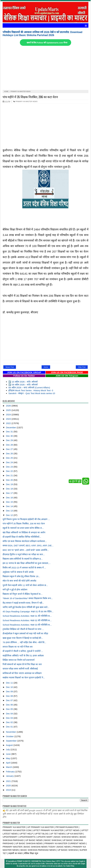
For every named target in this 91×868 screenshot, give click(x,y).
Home (46, 367)
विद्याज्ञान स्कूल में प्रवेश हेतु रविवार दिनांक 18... (21, 576)
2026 (9, 406)
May (8, 758)
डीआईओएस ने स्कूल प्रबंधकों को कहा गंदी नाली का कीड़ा (25, 633)
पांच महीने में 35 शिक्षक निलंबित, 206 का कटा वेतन (30, 97)
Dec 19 (10, 484)
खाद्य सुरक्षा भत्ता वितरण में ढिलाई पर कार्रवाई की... (23, 638)
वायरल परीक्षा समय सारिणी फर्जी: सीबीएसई (20, 669)
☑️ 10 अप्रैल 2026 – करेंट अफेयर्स (23, 382)
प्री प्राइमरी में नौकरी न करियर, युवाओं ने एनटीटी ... (23, 651)
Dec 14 (10, 506)
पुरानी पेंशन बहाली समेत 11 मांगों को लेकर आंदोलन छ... (25, 585)
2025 (9, 410)
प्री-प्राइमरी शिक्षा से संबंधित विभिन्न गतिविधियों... (22, 537)
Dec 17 (10, 493)
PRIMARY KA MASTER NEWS (25, 101)
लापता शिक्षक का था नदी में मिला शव (18, 647)
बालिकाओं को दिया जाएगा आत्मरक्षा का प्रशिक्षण (22, 673)
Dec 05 (10, 709)
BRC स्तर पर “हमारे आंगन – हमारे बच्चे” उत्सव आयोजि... (26, 550)
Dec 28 (10, 445)
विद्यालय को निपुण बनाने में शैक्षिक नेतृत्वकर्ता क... (23, 594)
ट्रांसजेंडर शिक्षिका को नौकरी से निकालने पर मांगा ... (23, 629)
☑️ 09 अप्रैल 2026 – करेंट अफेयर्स (23, 385)
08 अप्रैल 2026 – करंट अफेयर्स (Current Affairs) (29, 387)
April (8, 763)
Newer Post (10, 367)
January (10, 776)
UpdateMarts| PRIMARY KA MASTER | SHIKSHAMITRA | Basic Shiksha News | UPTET (34, 861)
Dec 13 (10, 511)
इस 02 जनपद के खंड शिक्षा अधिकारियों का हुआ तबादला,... (27, 563)
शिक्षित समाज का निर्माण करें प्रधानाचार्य (19, 660)
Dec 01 (10, 727)
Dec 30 (10, 436)
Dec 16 (10, 498)
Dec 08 (10, 696)
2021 (9, 781)
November (11, 732)
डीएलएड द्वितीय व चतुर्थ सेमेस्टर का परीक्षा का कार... (24, 554)
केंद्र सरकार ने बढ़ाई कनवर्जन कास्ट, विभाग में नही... (23, 603)
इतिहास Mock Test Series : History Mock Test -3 (31, 390)
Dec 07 (10, 700)
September (12, 741)
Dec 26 (10, 453)
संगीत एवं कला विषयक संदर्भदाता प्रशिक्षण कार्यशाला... (25, 541)
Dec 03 (10, 718)
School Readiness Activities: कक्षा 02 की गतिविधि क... (27, 620)
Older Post (82, 367)
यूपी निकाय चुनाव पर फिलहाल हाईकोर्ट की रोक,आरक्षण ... (26, 519)
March (9, 767)
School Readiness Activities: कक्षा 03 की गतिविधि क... (27, 625)
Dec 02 (10, 722)
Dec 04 (10, 714)
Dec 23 (10, 467)
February (11, 772)
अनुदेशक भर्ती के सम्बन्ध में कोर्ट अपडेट (18, 572)
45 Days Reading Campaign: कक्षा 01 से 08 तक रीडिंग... (28, 611)
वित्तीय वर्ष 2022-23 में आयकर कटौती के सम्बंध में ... (24, 568)
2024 (9, 415)
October (10, 736)
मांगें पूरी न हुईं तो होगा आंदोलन (15, 590)
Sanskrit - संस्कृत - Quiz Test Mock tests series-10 (32, 393)
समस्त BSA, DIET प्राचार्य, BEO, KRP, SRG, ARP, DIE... (28, 545)
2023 (9, 419)
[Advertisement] (45, 68)
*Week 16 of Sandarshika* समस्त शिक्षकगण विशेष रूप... (28, 598)
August (10, 745)
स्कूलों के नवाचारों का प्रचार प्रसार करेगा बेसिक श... (23, 528)
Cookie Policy (70, 866)
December (11, 427)
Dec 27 (10, 449)
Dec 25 (10, 458)
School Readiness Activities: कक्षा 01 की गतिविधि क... (27, 616)
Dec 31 (10, 432)
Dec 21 (10, 475)
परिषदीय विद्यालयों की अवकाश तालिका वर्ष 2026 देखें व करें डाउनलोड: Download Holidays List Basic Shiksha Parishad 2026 (42, 34)
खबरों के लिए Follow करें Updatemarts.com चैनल (47, 43)
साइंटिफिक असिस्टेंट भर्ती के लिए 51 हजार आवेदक (23, 656)
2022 (9, 423)
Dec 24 (10, 462)
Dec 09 (10, 691)
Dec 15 (10, 502)
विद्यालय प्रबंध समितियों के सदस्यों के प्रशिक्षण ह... (23, 559)
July (8, 749)
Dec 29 (10, 440)
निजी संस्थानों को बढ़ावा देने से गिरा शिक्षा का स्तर (22, 664)
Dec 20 (10, 480)
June (9, 754)
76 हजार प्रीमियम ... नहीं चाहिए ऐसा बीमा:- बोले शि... (24, 642)
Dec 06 (10, 705)
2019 (9, 790)
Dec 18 (10, 489)
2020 (9, 786)
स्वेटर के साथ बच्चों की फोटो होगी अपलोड (19, 581)
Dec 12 (10, 515)
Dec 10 (10, 687)
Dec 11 (10, 683)
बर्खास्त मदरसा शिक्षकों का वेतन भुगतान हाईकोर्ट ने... (24, 677)
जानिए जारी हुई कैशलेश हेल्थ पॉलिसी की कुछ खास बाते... (26, 607)
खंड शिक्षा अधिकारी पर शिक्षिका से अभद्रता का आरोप (24, 532)
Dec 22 (10, 471)
